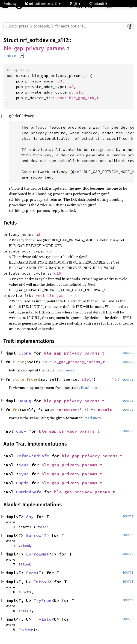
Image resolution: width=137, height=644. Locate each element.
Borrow (34, 535)
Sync (24, 474)
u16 (79, 92)
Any (30, 517)
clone (18, 362)
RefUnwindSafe (33, 456)
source (10, 56)
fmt (16, 410)
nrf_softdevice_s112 (44, 40)
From (31, 573)
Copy (21, 431)
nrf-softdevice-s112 (42, 4)
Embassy (10, 4)
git (74, 4)
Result (105, 410)
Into (39, 582)
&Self (88, 379)
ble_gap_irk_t (84, 98)
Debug (25, 401)
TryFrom (43, 600)
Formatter (67, 410)
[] (22, 56)
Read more (65, 370)
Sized (44, 527)
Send (24, 465)
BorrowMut (37, 554)
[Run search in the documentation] (64, 26)
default (97, 4)
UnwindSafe (29, 492)
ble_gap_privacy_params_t (36, 49)
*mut (63, 98)
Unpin (22, 483)
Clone (25, 353)
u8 (60, 81)
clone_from (24, 379)
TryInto (43, 619)
